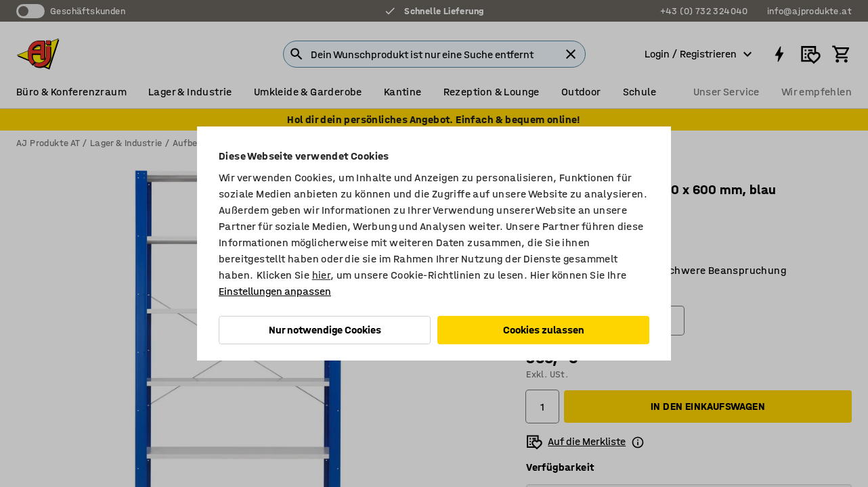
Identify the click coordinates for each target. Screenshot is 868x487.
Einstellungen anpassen (275, 291)
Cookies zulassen (544, 330)
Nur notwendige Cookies (325, 330)
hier (322, 275)
